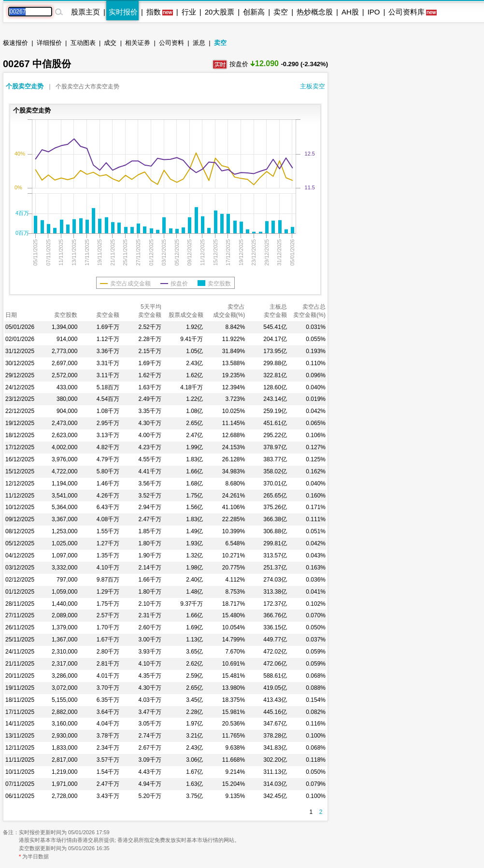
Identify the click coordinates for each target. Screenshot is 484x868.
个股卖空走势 (25, 86)
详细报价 (49, 43)
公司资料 (171, 43)
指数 (154, 12)
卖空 (281, 12)
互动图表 (83, 43)
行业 (189, 12)
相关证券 (138, 43)
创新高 (254, 12)
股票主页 (85, 12)
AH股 (350, 12)
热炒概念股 (315, 12)
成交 (110, 43)
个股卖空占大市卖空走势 (87, 86)
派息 (199, 43)
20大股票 (220, 12)
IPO (374, 12)
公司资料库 (406, 12)
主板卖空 (313, 86)
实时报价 (123, 12)
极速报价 (15, 43)
